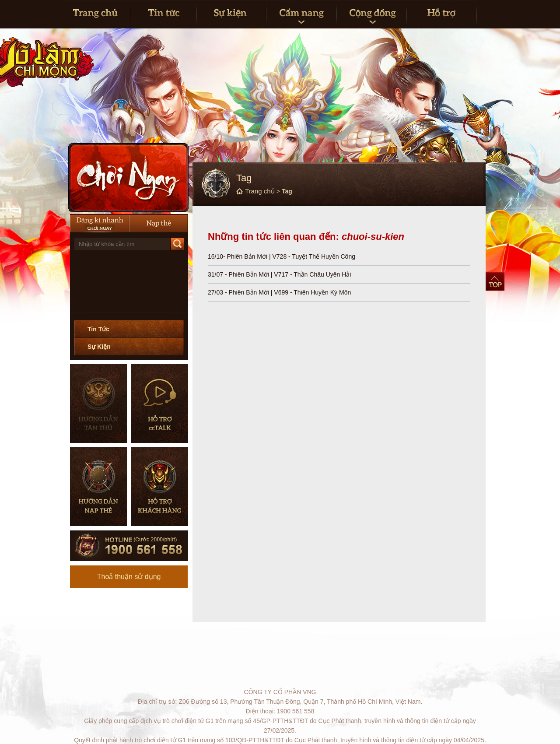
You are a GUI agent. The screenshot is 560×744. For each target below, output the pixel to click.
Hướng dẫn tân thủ (98, 404)
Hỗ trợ (442, 14)
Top (495, 281)
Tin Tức (98, 329)
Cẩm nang (301, 14)
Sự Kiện (99, 347)
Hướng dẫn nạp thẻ (98, 487)
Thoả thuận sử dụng (129, 577)
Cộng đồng (371, 14)
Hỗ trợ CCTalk (160, 404)
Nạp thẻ (159, 223)
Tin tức (164, 14)
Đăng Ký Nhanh (100, 223)
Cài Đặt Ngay (128, 178)
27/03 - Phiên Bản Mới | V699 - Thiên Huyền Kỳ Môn (279, 292)
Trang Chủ (96, 14)
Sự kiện (231, 14)
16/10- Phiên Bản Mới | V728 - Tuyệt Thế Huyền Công (282, 256)
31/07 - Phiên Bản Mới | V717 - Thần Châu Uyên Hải (279, 274)
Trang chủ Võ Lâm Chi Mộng (113, 75)
